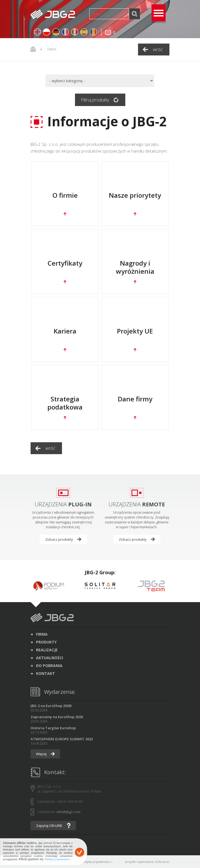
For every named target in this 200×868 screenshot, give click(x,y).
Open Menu (159, 13)
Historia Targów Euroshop (53, 728)
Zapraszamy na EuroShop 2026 (57, 717)
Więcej (41, 754)
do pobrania (49, 666)
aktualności (50, 658)
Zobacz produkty (59, 539)
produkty (46, 642)
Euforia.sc (162, 862)
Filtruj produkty (95, 100)
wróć (158, 49)
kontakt (45, 674)
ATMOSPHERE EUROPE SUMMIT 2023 (62, 739)
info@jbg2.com (68, 812)
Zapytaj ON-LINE (49, 826)
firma (42, 634)
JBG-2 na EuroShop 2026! (51, 706)
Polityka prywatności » (96, 862)
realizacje (47, 650)
